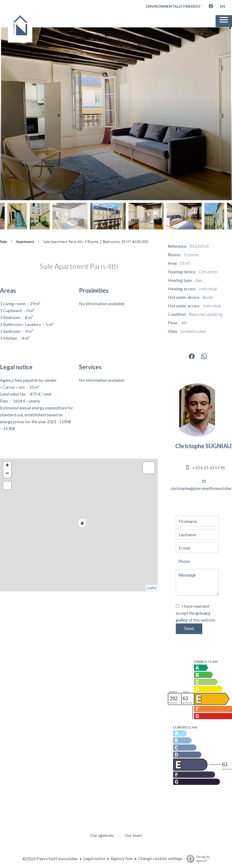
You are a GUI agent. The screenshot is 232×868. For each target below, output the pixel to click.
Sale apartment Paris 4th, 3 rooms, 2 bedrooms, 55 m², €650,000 (96, 242)
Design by (197, 859)
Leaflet (152, 588)
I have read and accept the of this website (196, 613)
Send (189, 629)
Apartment (25, 242)
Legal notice (94, 858)
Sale (3, 242)
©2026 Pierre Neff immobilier (50, 859)
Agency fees (122, 858)
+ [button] (7, 466)
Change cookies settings (160, 858)
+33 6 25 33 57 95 (209, 467)
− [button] (7, 474)
